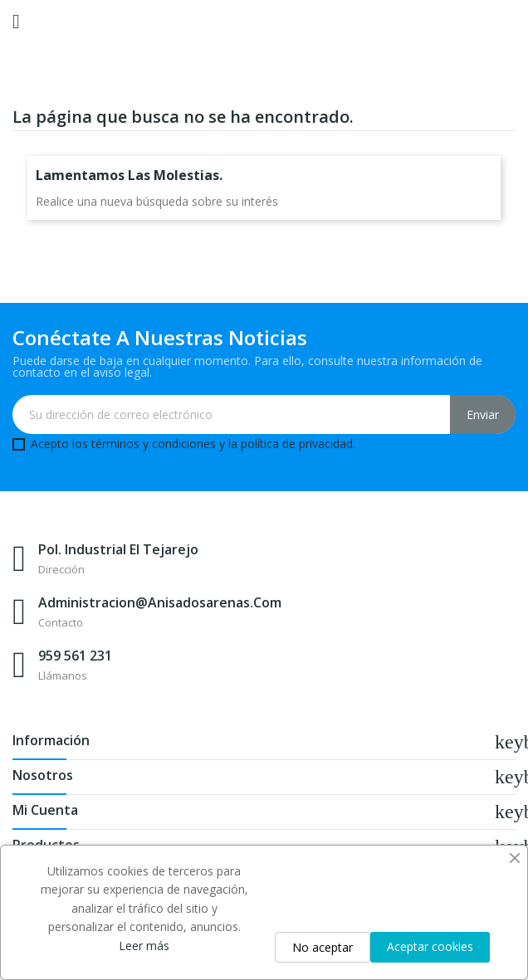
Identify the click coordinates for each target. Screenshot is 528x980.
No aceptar (323, 947)
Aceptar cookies (430, 946)
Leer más (144, 946)
